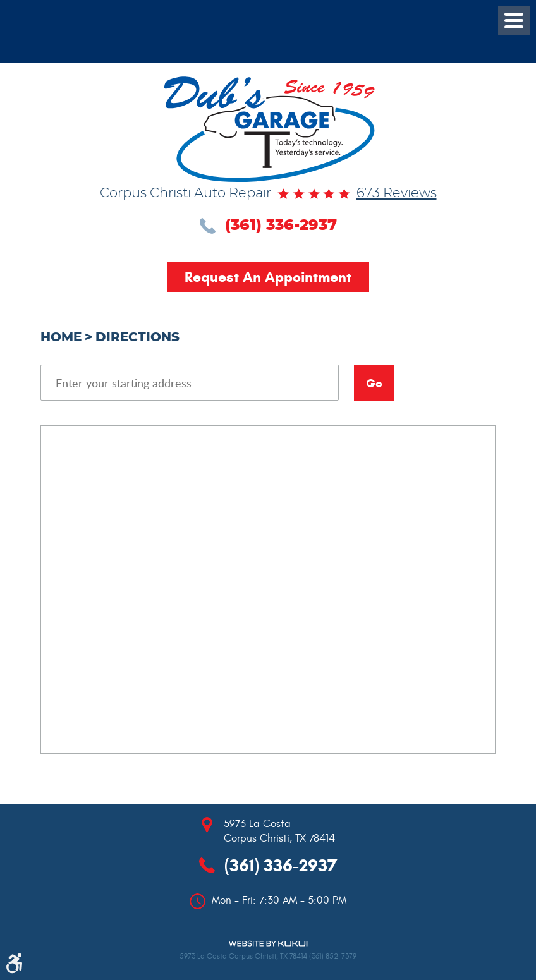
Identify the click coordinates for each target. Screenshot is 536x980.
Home (61, 337)
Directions (137, 337)
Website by (268, 944)
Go (374, 383)
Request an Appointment (268, 277)
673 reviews (397, 193)
